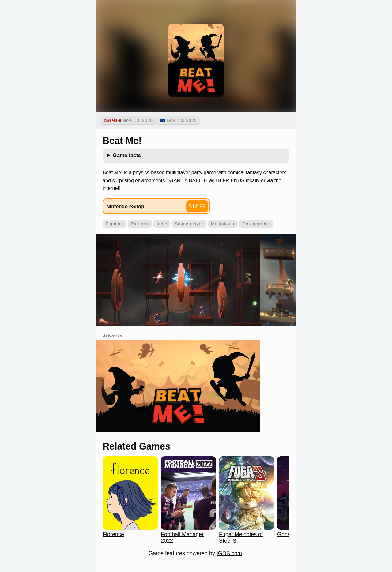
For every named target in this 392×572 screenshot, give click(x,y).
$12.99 (197, 206)
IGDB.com (229, 553)
